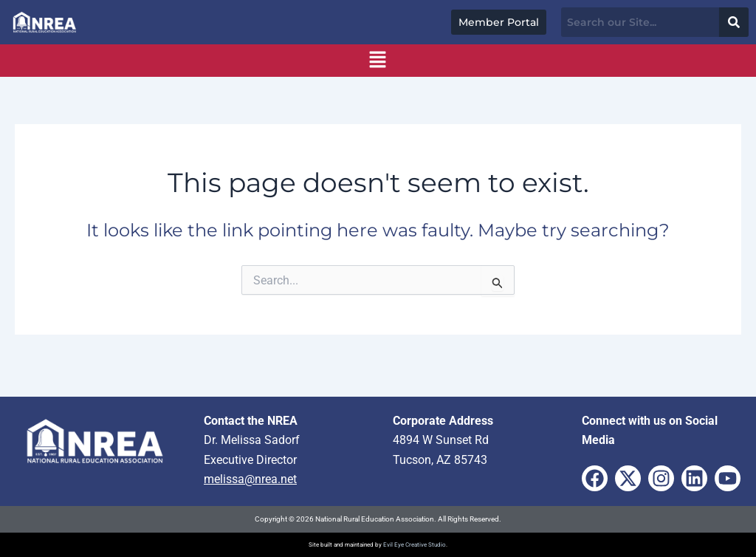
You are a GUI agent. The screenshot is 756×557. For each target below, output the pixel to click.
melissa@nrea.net (250, 479)
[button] (378, 61)
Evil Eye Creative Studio (415, 545)
